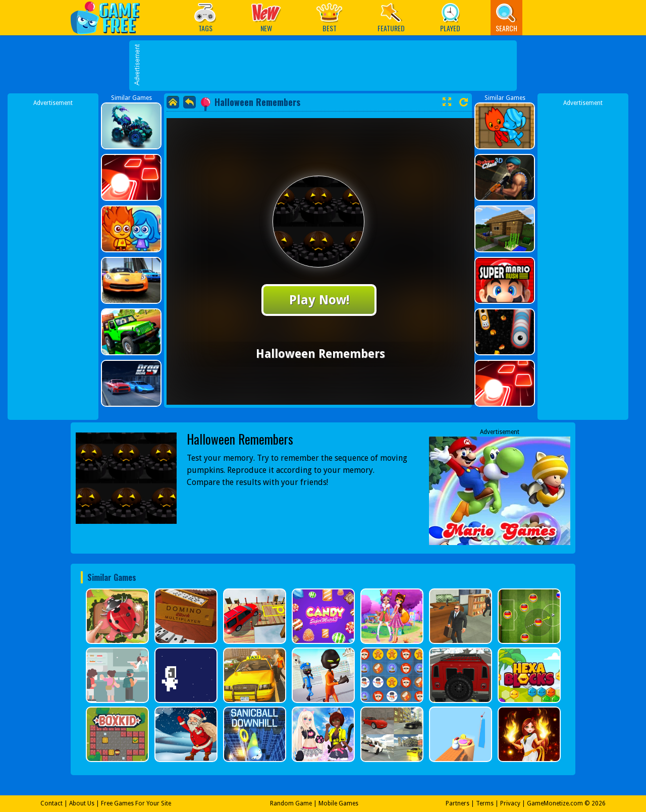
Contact (51, 803)
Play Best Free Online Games (110, 17)
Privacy (510, 803)
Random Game (291, 803)
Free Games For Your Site (136, 803)
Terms (485, 803)
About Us (82, 803)
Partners (457, 803)
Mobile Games (338, 803)
